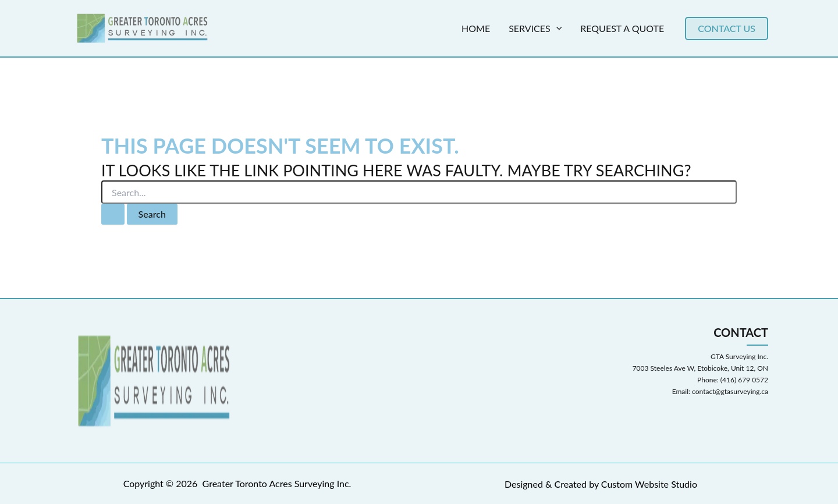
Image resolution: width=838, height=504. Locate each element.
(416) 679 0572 (744, 380)
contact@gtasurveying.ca (730, 391)
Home (476, 29)
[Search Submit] (113, 214)
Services (535, 29)
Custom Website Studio (649, 484)
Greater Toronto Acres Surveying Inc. (277, 483)
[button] (727, 29)
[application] (556, 29)
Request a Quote (622, 29)
